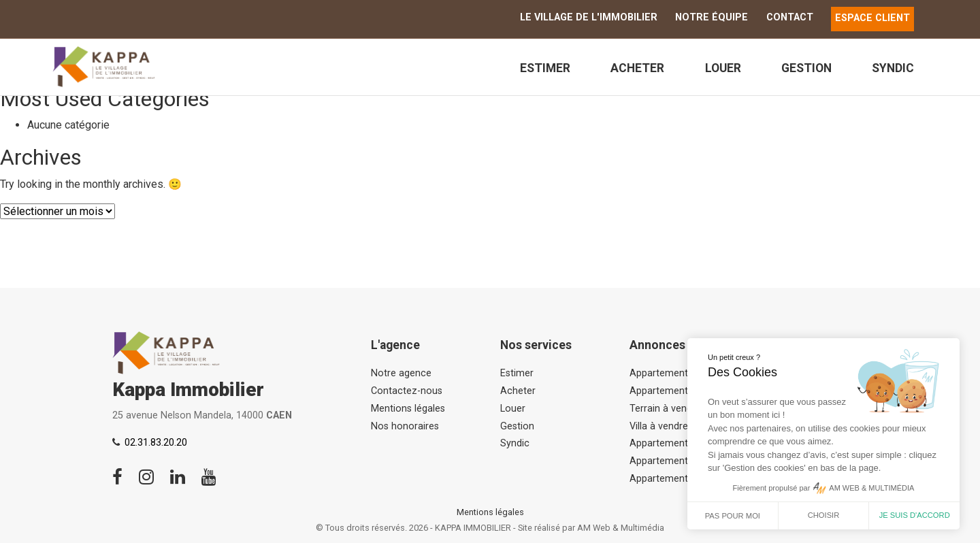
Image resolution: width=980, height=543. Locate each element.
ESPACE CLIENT (872, 18)
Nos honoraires (405, 426)
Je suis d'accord (915, 515)
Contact (790, 17)
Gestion (806, 68)
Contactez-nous (407, 391)
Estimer (545, 68)
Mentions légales (408, 409)
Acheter (637, 68)
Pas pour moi (733, 516)
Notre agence (401, 373)
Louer (723, 68)
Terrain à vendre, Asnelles (686, 409)
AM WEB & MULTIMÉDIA (871, 488)
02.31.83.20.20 (156, 443)
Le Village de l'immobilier (589, 17)
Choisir (824, 515)
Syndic (893, 68)
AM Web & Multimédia (621, 528)
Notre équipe (712, 17)
